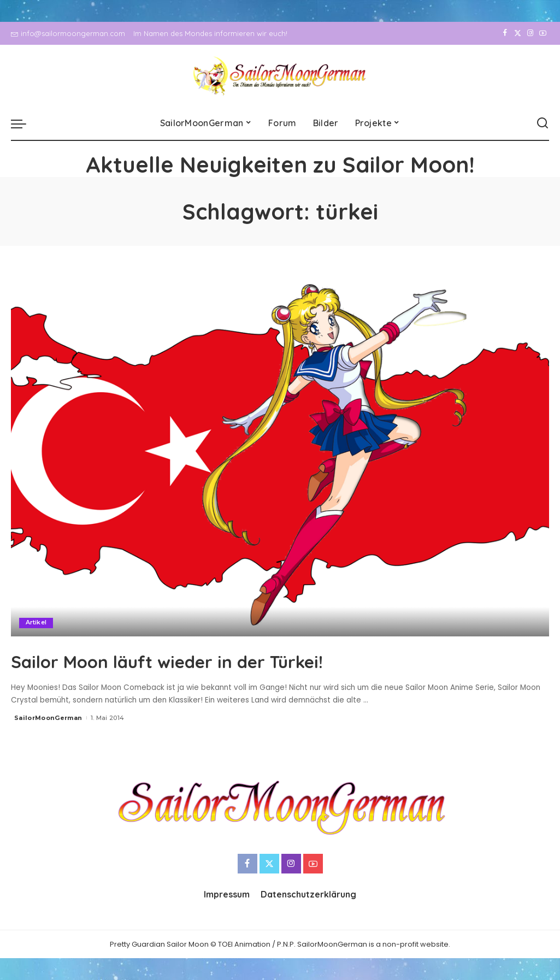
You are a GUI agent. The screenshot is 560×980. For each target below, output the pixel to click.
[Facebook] (505, 33)
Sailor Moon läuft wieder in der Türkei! (213, 660)
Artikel (36, 623)
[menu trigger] (24, 123)
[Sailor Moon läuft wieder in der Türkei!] (280, 455)
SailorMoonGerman (48, 717)
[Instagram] (530, 33)
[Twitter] (518, 33)
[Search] (543, 123)
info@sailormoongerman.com (68, 33)
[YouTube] (543, 33)
